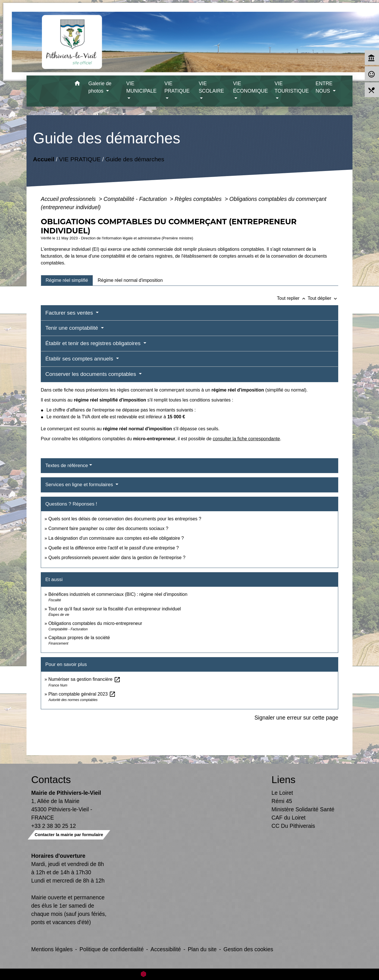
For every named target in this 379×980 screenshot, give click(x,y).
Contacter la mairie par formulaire (69, 835)
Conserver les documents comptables (91, 374)
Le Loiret (282, 793)
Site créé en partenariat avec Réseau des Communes (189, 974)
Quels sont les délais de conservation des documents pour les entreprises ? (125, 519)
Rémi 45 (282, 801)
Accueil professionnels (69, 199)
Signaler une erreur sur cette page (296, 718)
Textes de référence (67, 465)
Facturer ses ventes (70, 313)
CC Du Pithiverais (293, 826)
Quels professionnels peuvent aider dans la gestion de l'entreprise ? (117, 558)
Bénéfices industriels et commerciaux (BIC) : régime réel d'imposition (118, 594)
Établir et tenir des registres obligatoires (94, 343)
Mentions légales (52, 949)
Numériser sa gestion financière (84, 679)
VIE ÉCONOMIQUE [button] (250, 87)
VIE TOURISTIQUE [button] (292, 87)
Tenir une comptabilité (72, 328)
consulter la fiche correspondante (246, 439)
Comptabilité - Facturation (136, 199)
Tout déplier (323, 298)
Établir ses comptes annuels (80, 359)
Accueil (44, 159)
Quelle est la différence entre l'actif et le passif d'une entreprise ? (114, 548)
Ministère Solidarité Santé (303, 809)
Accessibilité (166, 949)
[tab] (67, 280)
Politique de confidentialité (112, 949)
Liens (283, 780)
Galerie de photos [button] (100, 87)
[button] (77, 84)
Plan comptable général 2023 (82, 694)
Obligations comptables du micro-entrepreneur (95, 623)
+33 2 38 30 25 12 (54, 826)
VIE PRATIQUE (80, 159)
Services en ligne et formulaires (80, 485)
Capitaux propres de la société (79, 638)
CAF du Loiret (288, 818)
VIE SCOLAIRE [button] (211, 87)
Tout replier (292, 298)
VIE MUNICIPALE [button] (141, 87)
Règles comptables (199, 199)
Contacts (51, 780)
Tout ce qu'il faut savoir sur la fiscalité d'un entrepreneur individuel (114, 609)
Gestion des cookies (248, 949)
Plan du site (202, 949)
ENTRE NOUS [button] (324, 87)
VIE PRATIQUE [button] (177, 87)
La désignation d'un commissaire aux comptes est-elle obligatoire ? (116, 538)
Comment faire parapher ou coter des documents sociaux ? (108, 528)
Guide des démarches (135, 159)
